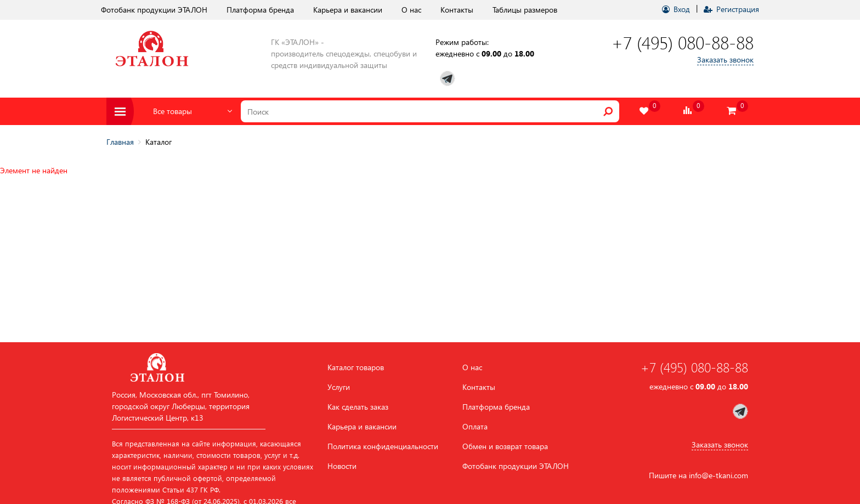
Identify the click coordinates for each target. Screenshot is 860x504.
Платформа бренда (260, 10)
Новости (342, 466)
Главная (120, 142)
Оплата (475, 427)
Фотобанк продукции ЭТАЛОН (154, 10)
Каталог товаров (356, 367)
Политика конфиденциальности (383, 446)
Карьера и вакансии (348, 10)
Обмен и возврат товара (505, 446)
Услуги (339, 387)
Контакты (457, 10)
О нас (411, 10)
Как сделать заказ (358, 407)
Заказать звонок (725, 60)
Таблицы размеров (525, 10)
